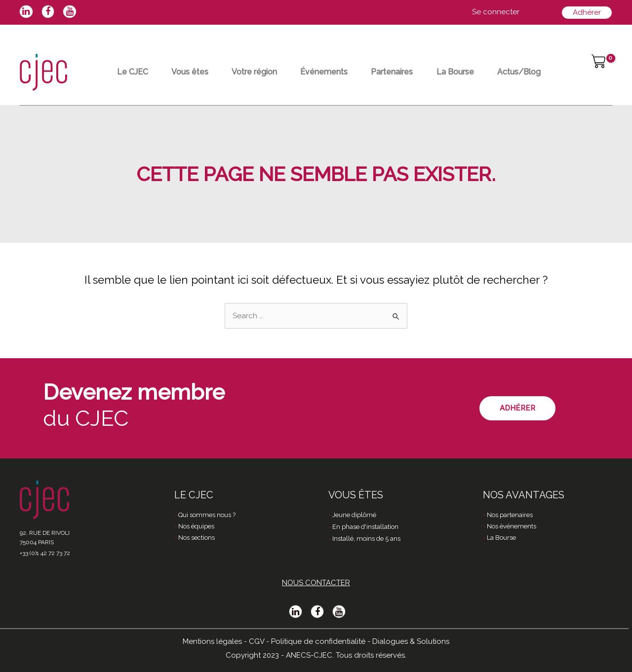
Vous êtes (195, 72)
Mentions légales (212, 641)
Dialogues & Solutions (411, 641)
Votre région (263, 72)
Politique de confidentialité (318, 641)
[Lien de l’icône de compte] (496, 12)
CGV (257, 641)
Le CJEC (134, 72)
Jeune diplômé (354, 515)
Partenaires (408, 72)
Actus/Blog (542, 72)
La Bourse (474, 72)
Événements (336, 72)
